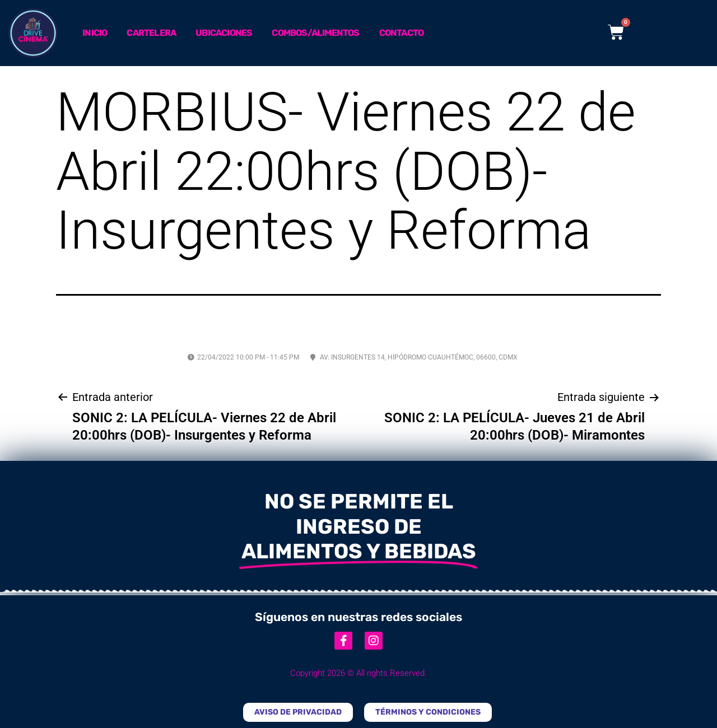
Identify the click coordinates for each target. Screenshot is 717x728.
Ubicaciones (224, 33)
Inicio (95, 33)
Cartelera (151, 33)
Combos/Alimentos (315, 33)
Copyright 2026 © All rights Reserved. (358, 673)
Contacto (402, 33)
